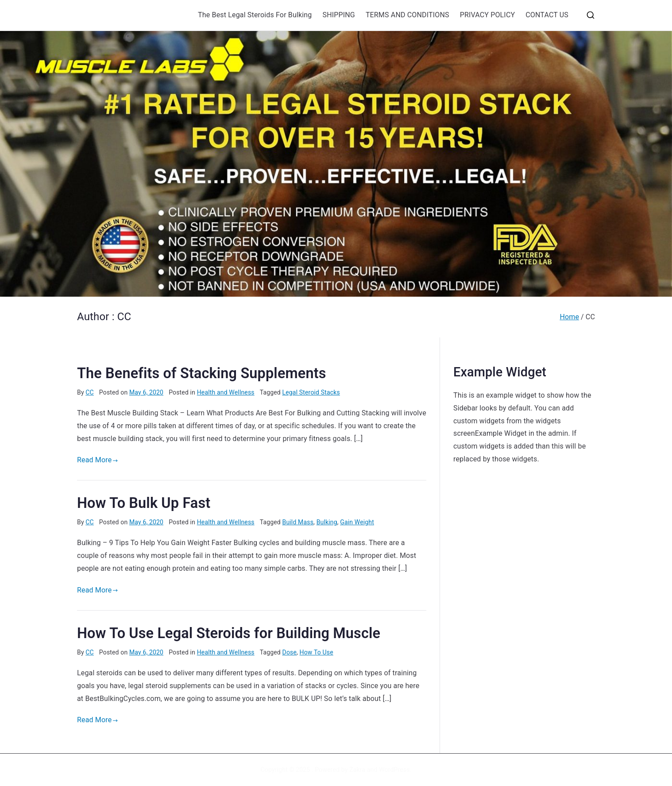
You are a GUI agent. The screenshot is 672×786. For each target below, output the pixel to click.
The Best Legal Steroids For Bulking (255, 15)
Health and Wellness (226, 392)
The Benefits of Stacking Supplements (202, 373)
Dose (290, 652)
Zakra (357, 770)
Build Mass (298, 522)
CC (90, 392)
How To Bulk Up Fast (144, 503)
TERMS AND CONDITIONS (407, 15)
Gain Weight (357, 522)
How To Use (317, 652)
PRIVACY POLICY (488, 15)
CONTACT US (547, 15)
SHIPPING (338, 15)
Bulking (327, 522)
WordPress (394, 770)
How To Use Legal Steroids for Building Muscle (229, 633)
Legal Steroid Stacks (311, 392)
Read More (98, 460)
